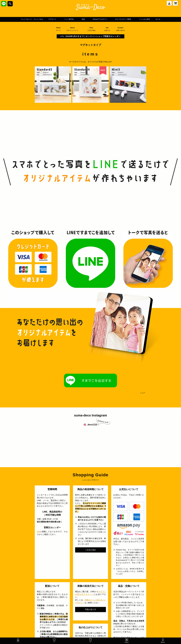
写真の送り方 (90, 614)
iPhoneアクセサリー (108, 19)
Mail (90, 641)
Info (108, 33)
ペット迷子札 (69, 19)
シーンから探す (167, 19)
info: (90, 40)
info (38, 536)
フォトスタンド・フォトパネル (20, 19)
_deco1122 (90, 429)
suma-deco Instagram (90, 419)
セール (90, 23)
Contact (122, 33)
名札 (87, 19)
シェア (143, 397)
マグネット (48, 19)
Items (127, 641)
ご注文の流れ (90, 554)
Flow (92, 33)
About (73, 33)
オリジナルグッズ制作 (139, 19)
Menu (163, 641)
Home (58, 33)
